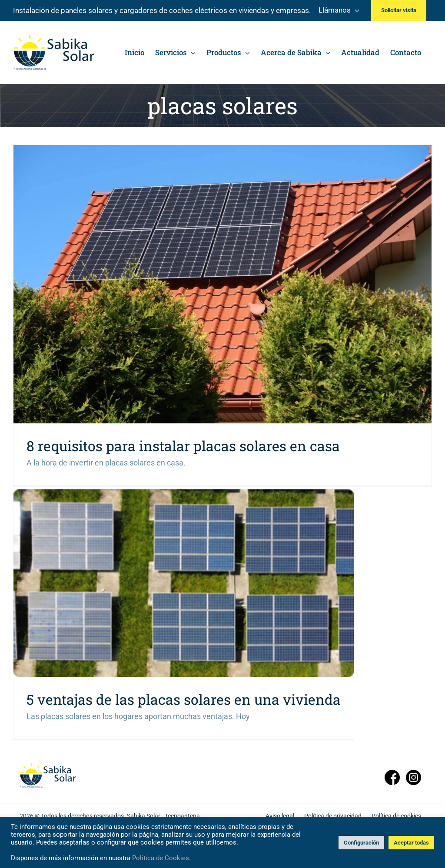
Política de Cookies (161, 858)
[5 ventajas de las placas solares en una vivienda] (184, 583)
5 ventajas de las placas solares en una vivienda (184, 699)
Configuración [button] (361, 843)
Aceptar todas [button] (411, 843)
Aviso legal (280, 816)
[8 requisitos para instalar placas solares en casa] (222, 284)
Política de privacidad (333, 816)
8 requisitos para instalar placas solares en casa (183, 446)
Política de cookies (396, 816)
